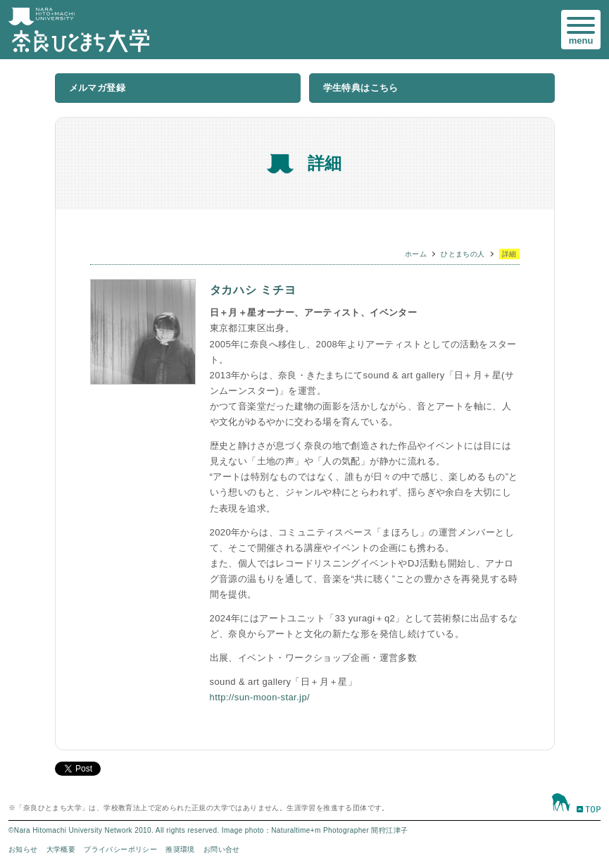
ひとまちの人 (463, 254)
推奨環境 (180, 849)
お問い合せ (222, 849)
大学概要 (61, 849)
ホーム (416, 254)
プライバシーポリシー (120, 849)
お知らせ (23, 849)
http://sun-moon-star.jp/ (260, 697)
